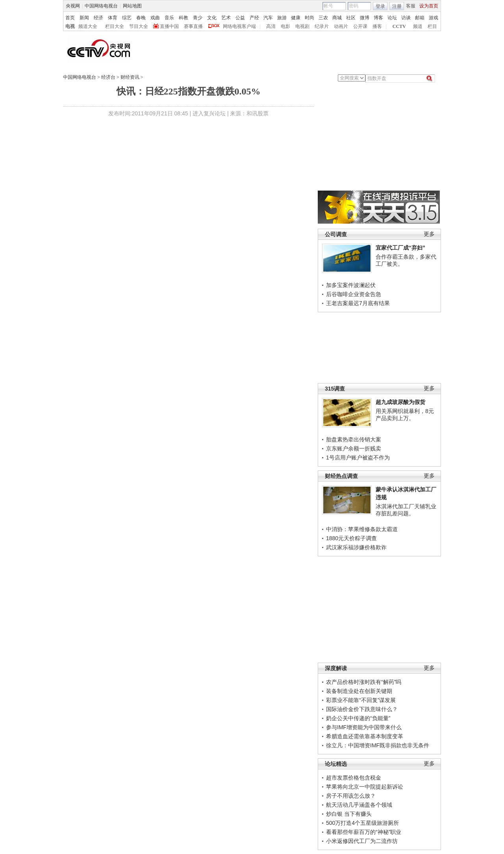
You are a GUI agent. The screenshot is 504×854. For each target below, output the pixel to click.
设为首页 (429, 6)
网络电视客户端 (239, 26)
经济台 (108, 77)
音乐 (169, 18)
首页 (70, 18)
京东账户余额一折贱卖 (354, 448)
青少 (198, 18)
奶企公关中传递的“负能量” (358, 718)
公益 (240, 18)
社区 (351, 18)
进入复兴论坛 (209, 113)
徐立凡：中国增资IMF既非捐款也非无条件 (378, 745)
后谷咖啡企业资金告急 (354, 294)
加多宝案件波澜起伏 (351, 285)
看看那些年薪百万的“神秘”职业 (364, 832)
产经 (254, 18)
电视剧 (302, 26)
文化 (212, 18)
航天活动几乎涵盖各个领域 (359, 805)
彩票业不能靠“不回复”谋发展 (361, 700)
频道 (418, 26)
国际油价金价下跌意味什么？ (362, 709)
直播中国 (169, 26)
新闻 (84, 18)
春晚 (141, 18)
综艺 (127, 18)
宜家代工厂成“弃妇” (400, 248)
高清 (271, 26)
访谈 (406, 18)
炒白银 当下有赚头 (349, 814)
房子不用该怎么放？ (351, 796)
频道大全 (88, 26)
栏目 (432, 26)
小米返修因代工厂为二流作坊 (362, 841)
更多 (429, 234)
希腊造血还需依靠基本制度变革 (365, 736)
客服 (411, 6)
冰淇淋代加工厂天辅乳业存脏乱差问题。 (406, 510)
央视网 (73, 6)
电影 (285, 26)
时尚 (309, 18)
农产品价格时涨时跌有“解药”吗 (364, 682)
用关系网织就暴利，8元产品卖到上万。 (405, 415)
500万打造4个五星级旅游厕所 (362, 823)
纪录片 (322, 26)
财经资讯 (130, 77)
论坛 (392, 18)
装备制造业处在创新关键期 (359, 691)
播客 (377, 26)
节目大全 (139, 26)
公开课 (360, 26)
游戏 (434, 18)
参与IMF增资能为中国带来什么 (364, 727)
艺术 (226, 18)
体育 (113, 18)
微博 (365, 18)
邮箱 (420, 18)
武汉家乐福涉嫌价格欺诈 (356, 547)
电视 (70, 26)
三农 (323, 18)
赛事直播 (193, 26)
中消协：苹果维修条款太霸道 (362, 529)
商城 (337, 18)
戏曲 (155, 18)
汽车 (268, 18)
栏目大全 (115, 26)
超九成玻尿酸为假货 (400, 402)
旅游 (282, 18)
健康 (296, 18)
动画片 (341, 26)
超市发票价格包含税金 (354, 778)
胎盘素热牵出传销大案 (354, 439)
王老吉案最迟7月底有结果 (358, 303)
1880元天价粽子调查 (351, 538)
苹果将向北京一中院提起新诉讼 (365, 787)
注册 (397, 6)
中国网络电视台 (101, 6)
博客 (378, 18)
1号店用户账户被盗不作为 (358, 458)
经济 (98, 18)
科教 (183, 18)
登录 (380, 6)
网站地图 (132, 6)
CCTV (399, 26)
